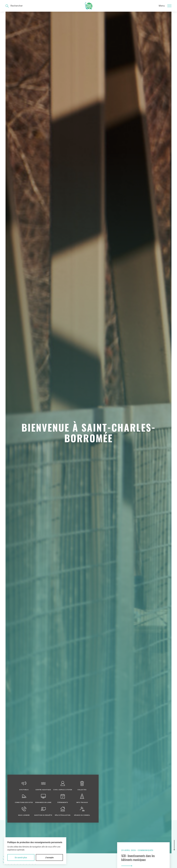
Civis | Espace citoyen (63, 786)
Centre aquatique (43, 786)
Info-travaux (82, 798)
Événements (63, 798)
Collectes (82, 786)
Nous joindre (24, 811)
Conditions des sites (24, 798)
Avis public (24, 786)
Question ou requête (43, 811)
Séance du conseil (82, 811)
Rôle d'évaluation (63, 811)
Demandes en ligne (43, 798)
